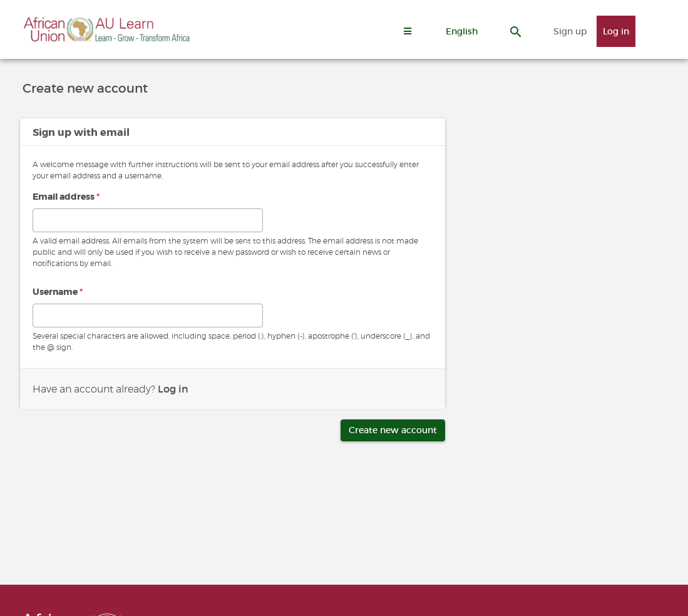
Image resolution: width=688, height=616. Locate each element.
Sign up (570, 31)
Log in (616, 31)
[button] (462, 31)
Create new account (393, 430)
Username (58, 292)
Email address (66, 197)
